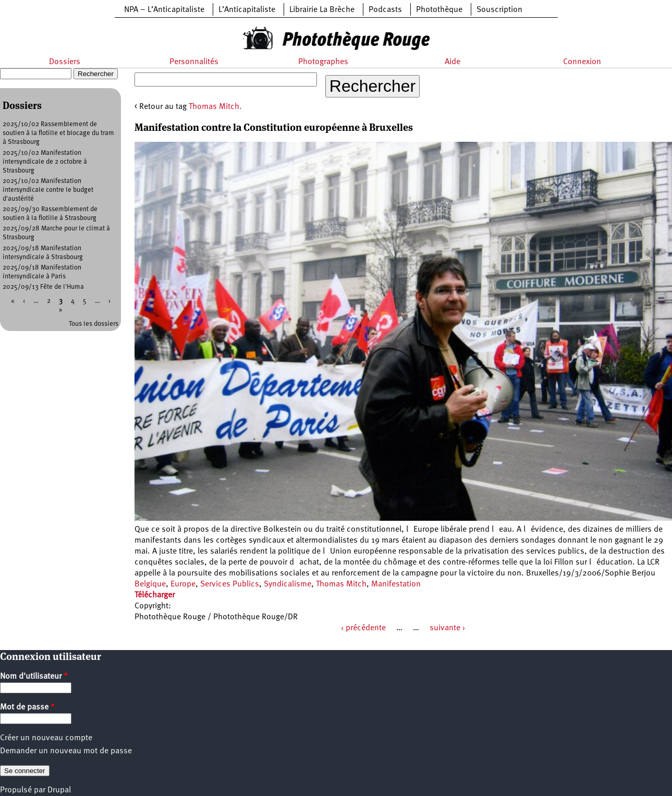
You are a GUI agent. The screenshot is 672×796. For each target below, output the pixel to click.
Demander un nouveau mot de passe (66, 751)
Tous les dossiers (94, 324)
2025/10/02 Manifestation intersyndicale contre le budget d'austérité (48, 190)
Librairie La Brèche (322, 10)
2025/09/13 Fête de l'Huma (43, 287)
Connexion (582, 62)
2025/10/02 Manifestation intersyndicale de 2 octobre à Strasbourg (45, 162)
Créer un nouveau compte (46, 738)
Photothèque (439, 10)
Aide (453, 62)
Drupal (59, 790)
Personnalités (194, 62)
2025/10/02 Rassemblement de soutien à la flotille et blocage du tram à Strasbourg (58, 133)
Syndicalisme (288, 584)
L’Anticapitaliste (247, 10)
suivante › (447, 628)
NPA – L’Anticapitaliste (164, 10)
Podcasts (385, 10)
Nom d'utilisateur (34, 677)
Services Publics (230, 584)
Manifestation (396, 584)
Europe (183, 584)
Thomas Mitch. (215, 107)
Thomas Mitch (341, 584)
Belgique (150, 584)
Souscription (499, 10)
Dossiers (65, 62)
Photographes (323, 62)
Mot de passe (27, 707)
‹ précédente (363, 628)
